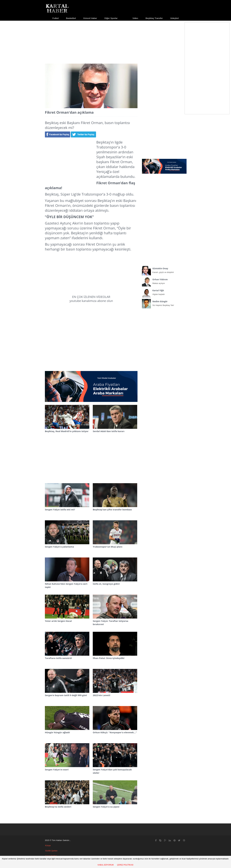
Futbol (55, 18)
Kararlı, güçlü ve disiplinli (164, 270)
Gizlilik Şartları (51, 851)
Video (135, 18)
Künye (48, 845)
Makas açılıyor (164, 281)
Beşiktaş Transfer (154, 18)
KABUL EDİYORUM (106, 865)
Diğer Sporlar (111, 18)
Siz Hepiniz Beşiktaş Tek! (164, 303)
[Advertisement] (115, 40)
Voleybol (174, 18)
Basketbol (71, 18)
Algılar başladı (164, 292)
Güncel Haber (90, 18)
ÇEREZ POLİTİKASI (125, 865)
